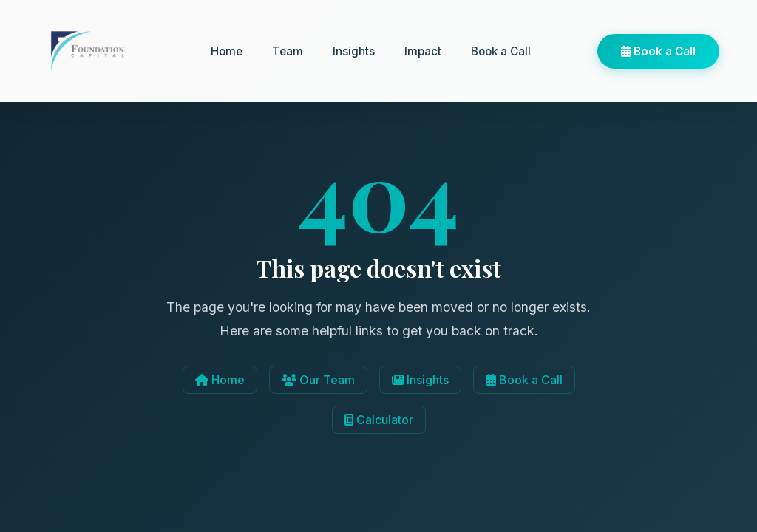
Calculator (379, 420)
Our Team (318, 380)
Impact (423, 51)
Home (227, 51)
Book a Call (501, 51)
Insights (354, 51)
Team (288, 51)
